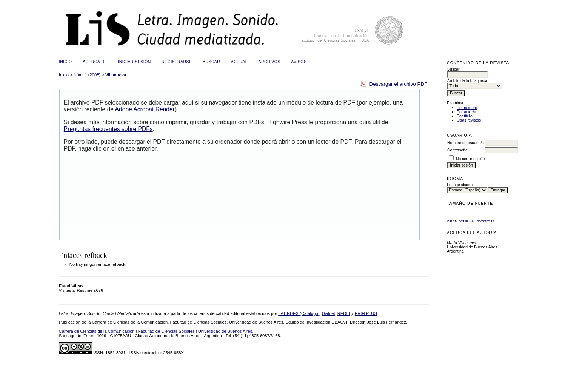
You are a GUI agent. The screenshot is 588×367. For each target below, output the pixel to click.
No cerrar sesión (470, 159)
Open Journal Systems (471, 221)
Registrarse (177, 62)
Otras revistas (469, 120)
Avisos (299, 62)
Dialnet (329, 313)
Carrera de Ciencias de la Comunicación (97, 331)
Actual (239, 62)
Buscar (211, 62)
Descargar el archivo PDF (398, 84)
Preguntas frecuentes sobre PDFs (108, 129)
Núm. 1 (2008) (87, 75)
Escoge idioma (460, 185)
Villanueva (116, 75)
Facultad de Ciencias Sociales (166, 331)
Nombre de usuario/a (466, 143)
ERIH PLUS (366, 313)
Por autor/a (466, 112)
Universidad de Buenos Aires (225, 331)
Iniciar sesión (134, 62)
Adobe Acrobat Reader (145, 109)
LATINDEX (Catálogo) (299, 313)
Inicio (65, 62)
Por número (467, 108)
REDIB (344, 313)
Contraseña (457, 150)
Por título (465, 116)
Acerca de (95, 62)
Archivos (269, 62)
